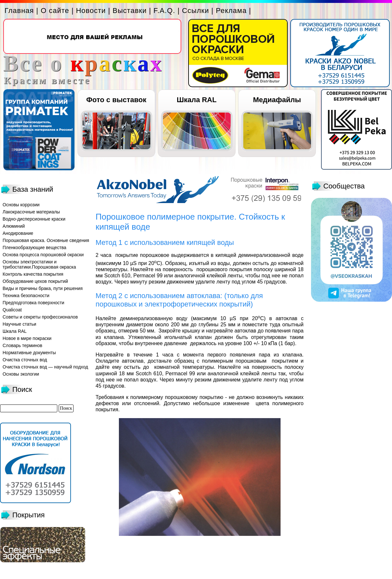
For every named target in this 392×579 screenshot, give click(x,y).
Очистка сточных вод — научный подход (45, 367)
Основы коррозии (21, 205)
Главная (19, 11)
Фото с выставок (116, 100)
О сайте (55, 11)
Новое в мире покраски (27, 338)
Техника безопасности (26, 296)
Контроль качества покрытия (33, 274)
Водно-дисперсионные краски (34, 219)
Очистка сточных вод (25, 360)
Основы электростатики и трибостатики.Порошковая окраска (39, 264)
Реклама (231, 11)
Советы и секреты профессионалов (40, 317)
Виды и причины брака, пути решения (43, 288)
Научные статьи (19, 324)
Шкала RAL (197, 100)
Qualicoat (12, 310)
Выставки (130, 11)
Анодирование (18, 233)
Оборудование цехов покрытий (35, 281)
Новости (91, 11)
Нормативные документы (29, 353)
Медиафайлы (277, 100)
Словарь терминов (23, 345)
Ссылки (196, 11)
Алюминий (14, 226)
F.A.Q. (164, 11)
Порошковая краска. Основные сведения (46, 240)
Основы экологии (21, 374)
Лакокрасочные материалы (31, 212)
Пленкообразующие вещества (35, 247)
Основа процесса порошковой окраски (43, 255)
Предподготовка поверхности (33, 303)
